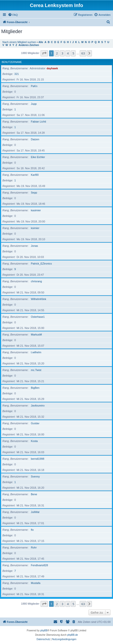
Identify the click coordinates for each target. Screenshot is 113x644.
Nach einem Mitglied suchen (19, 42)
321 (17, 74)
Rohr (34, 547)
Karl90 (35, 175)
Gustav (35, 423)
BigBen (35, 388)
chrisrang (36, 281)
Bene (34, 494)
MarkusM (36, 335)
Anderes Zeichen (29, 45)
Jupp (34, 104)
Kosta (34, 441)
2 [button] (57, 53)
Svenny (35, 476)
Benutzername (12, 62)
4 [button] (68, 53)
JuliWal (35, 512)
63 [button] (83, 53)
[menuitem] (13, 15)
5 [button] (73, 53)
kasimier (36, 210)
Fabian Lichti (38, 122)
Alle (41, 42)
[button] (44, 53)
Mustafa (36, 583)
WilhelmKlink (39, 299)
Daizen (35, 139)
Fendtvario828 (39, 565)
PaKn (34, 86)
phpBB (44, 631)
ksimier (35, 228)
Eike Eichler (38, 157)
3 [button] (62, 53)
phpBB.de (73, 635)
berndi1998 (38, 459)
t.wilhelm (36, 352)
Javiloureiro (38, 406)
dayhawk (52, 68)
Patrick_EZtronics (41, 264)
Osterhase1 (38, 317)
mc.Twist (36, 370)
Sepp (34, 193)
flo (32, 530)
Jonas (34, 246)
